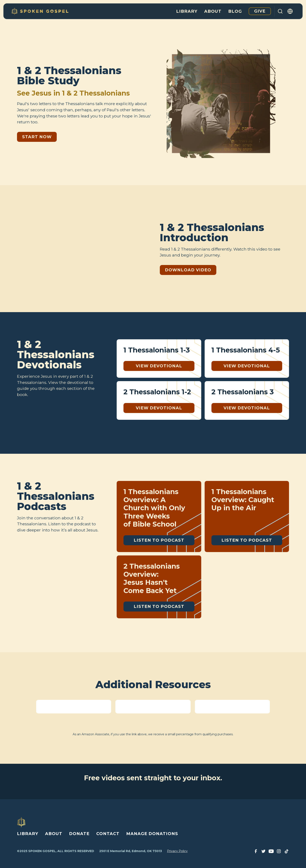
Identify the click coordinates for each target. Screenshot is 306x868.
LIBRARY (28, 834)
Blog (235, 11)
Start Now (37, 137)
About (213, 11)
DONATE (79, 834)
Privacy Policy (177, 851)
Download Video (188, 270)
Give (260, 11)
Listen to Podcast (159, 540)
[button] (290, 11)
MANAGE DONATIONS (152, 834)
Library (187, 11)
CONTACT (108, 834)
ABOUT (54, 834)
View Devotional (159, 366)
